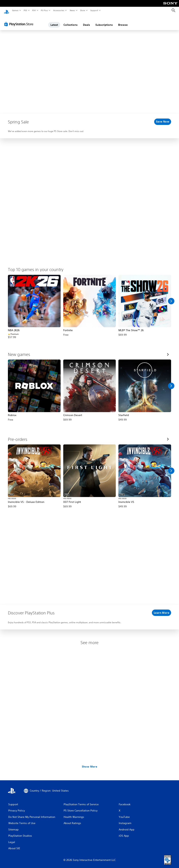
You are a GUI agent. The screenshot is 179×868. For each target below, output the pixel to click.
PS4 (34, 10)
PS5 (25, 10)
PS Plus (44, 10)
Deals (86, 21)
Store (83, 10)
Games (15, 10)
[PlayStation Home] (7, 11)
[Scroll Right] (171, 298)
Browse (123, 21)
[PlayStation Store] (20, 20)
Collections (70, 21)
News (72, 10)
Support (94, 10)
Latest (54, 21)
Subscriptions (104, 21)
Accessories (59, 10)
